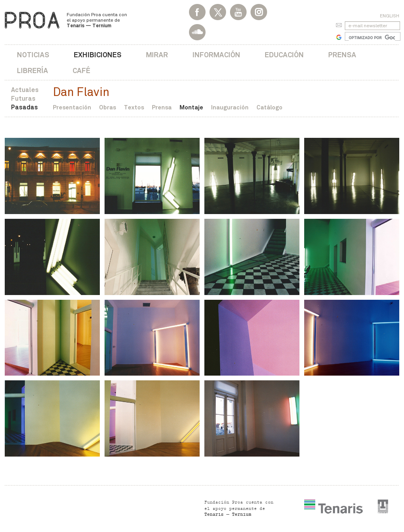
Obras (108, 107)
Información (216, 55)
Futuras (23, 99)
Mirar (157, 55)
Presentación (72, 107)
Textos (134, 107)
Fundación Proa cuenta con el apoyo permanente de (97, 20)
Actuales (25, 90)
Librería (33, 70)
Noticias (33, 55)
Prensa (342, 55)
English (390, 16)
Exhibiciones (98, 55)
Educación (284, 55)
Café (81, 70)
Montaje (191, 107)
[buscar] (372, 38)
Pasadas (24, 107)
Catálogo (269, 107)
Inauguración (230, 107)
